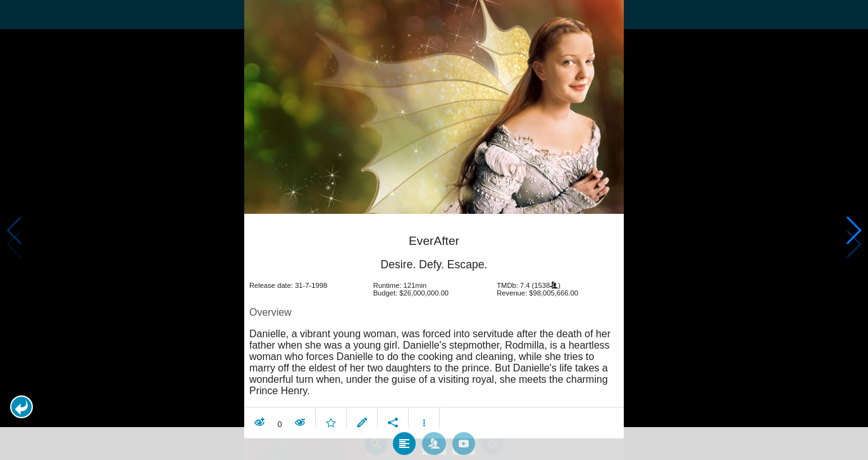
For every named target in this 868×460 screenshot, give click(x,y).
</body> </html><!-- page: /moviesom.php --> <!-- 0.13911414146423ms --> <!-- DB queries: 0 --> (434, 230)
